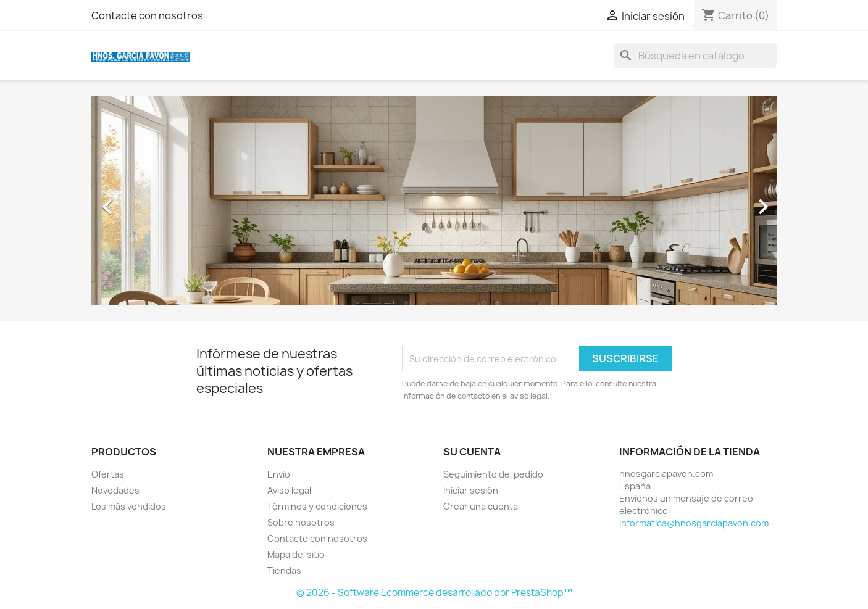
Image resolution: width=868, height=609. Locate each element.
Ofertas (108, 474)
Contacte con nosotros (147, 15)
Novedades (115, 490)
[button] (143, 201)
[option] (434, 201)
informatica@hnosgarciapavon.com (694, 523)
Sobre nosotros (301, 522)
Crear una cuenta (481, 506)
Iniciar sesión (471, 490)
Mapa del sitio (296, 554)
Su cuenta (472, 452)
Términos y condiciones (317, 506)
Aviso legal (289, 490)
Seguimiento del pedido (493, 474)
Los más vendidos (129, 506)
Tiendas (284, 570)
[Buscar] (695, 56)
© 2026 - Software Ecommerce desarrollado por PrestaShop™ (434, 593)
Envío (279, 474)
